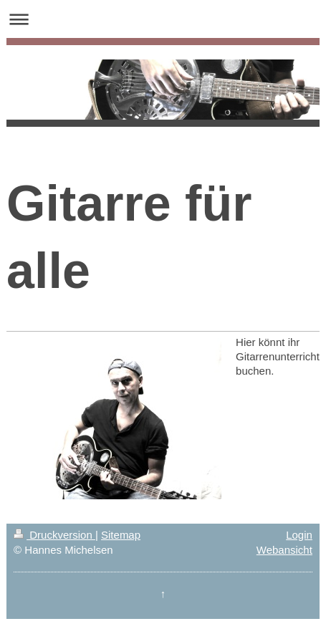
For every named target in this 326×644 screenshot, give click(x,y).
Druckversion (54, 535)
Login (299, 535)
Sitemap (121, 535)
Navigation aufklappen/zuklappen (163, 19)
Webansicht (284, 550)
